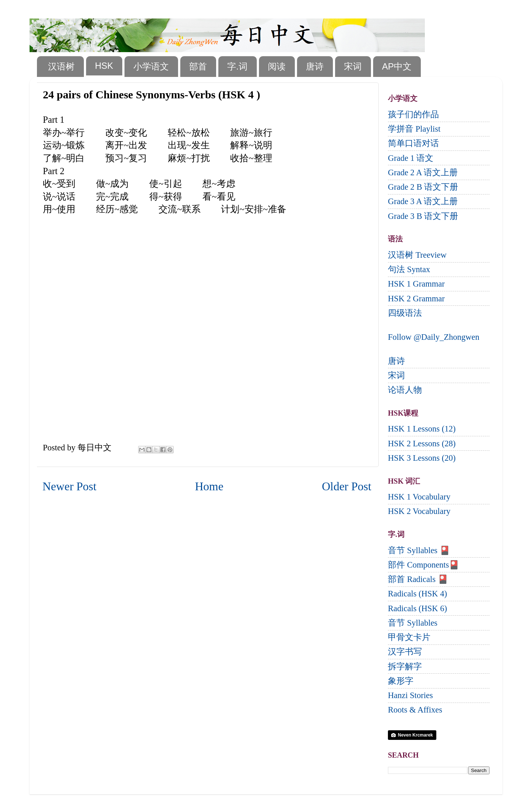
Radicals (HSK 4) (417, 594)
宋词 (353, 66)
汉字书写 (405, 652)
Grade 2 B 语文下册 (423, 187)
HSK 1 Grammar (416, 284)
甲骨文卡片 (409, 637)
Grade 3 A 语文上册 (423, 201)
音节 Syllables (413, 623)
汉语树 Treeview (417, 255)
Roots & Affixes (415, 710)
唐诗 (315, 66)
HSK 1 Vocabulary (419, 497)
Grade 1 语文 (411, 158)
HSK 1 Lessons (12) (422, 429)
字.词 (237, 66)
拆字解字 (405, 666)
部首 (198, 66)
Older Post (347, 486)
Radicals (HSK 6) (417, 608)
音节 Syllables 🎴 (419, 550)
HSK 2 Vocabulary (419, 511)
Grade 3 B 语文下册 (423, 216)
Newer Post (69, 486)
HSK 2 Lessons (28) (422, 444)
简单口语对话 (413, 143)
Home (209, 486)
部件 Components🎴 (424, 565)
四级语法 (405, 313)
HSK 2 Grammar (416, 299)
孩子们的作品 (413, 114)
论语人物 (405, 390)
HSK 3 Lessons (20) (422, 458)
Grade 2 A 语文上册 (423, 172)
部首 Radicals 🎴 (418, 579)
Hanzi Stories (410, 695)
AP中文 (397, 66)
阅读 (277, 66)
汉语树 (61, 66)
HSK (104, 66)
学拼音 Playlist (414, 129)
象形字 (401, 681)
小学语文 (151, 66)
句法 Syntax (409, 269)
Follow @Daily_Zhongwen (434, 337)
